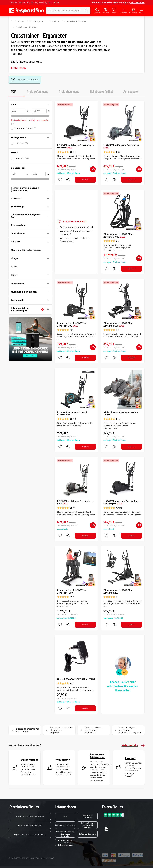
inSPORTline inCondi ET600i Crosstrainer (72, 414)
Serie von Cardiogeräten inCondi (77, 227)
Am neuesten (131, 92)
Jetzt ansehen (137, 2)
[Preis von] (18, 111)
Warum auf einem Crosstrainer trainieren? (76, 233)
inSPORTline (23, 158)
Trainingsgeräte (37, 21)
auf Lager (21, 143)
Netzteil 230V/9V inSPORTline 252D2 (76, 679)
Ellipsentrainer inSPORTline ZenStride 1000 (118, 236)
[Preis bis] (39, 111)
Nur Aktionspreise (26, 128)
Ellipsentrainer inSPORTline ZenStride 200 (118, 591)
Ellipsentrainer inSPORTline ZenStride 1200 (72, 591)
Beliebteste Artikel (101, 92)
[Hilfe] (42, 309)
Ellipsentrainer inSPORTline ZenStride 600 (118, 324)
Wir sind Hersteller (29, 760)
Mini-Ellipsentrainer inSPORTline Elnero (121, 414)
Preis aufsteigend (37, 92)
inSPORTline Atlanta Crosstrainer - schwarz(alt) (122, 503)
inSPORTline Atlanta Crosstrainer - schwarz (75, 147)
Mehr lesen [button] (18, 68)
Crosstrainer (54, 21)
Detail (85, 180)
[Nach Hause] (12, 21)
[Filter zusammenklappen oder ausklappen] (48, 105)
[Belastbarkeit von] (18, 174)
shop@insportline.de (30, 816)
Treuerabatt (130, 758)
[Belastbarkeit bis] (39, 174)
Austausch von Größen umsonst (98, 756)
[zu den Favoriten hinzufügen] (60, 180)
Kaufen (132, 180)
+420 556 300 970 (30, 825)
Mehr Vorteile (133, 745)
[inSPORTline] (26, 11)
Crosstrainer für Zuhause (75, 21)
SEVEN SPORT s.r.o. (30, 834)
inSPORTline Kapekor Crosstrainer (122, 147)
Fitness (21, 21)
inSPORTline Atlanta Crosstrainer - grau (75, 503)
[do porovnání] (68, 180)
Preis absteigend (69, 92)
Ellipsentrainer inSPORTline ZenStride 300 (72, 324)
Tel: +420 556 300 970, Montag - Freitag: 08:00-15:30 (34, 2)
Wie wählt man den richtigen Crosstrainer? (75, 240)
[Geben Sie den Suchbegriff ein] (64, 11)
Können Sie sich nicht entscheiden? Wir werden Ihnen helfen (123, 686)
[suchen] (86, 11)
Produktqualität (63, 760)
